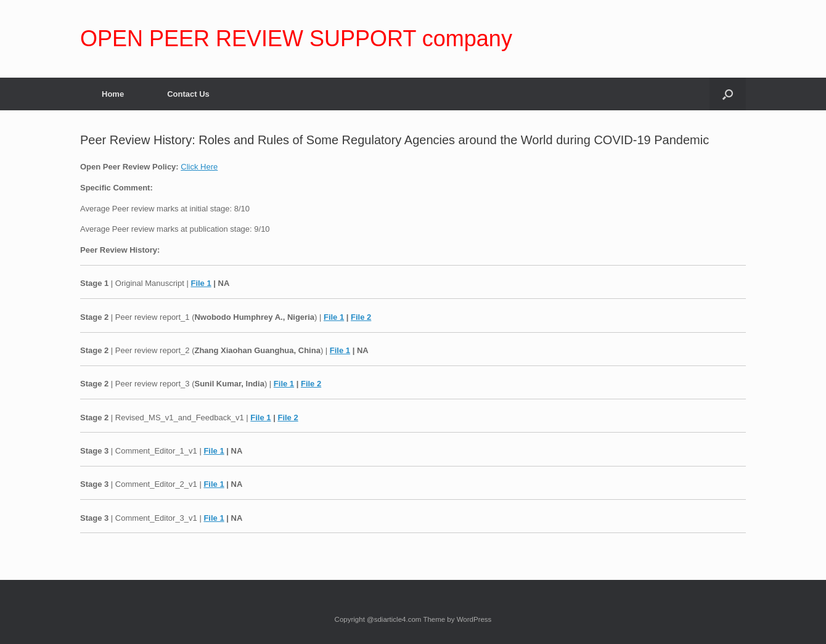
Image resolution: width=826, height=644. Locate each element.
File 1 (201, 283)
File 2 (361, 317)
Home (113, 94)
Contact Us (188, 94)
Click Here (199, 167)
